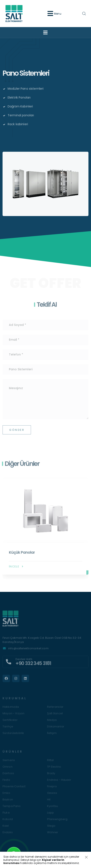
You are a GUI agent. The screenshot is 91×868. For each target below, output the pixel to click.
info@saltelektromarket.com (28, 650)
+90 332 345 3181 (33, 665)
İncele (16, 568)
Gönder (17, 432)
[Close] (86, 857)
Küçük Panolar (22, 554)
